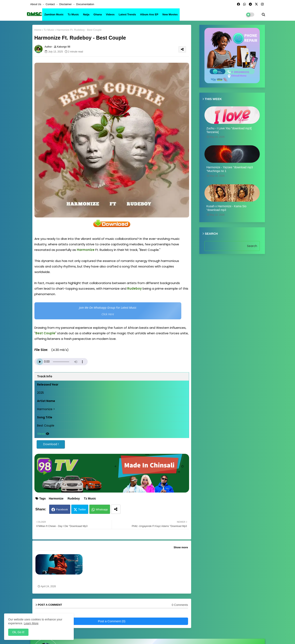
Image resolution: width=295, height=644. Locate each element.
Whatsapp (102, 509)
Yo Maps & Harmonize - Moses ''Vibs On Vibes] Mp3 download (57, 580)
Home (38, 30)
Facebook (62, 509)
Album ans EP (149, 14)
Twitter (82, 509)
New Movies (170, 14)
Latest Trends (127, 14)
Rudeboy (74, 498)
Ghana (98, 14)
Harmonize (56, 498)
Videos (110, 14)
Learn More (31, 623)
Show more (181, 547)
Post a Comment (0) (112, 621)
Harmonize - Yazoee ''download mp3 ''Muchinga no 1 (230, 169)
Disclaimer (66, 4)
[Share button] (116, 509)
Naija (86, 14)
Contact (51, 4)
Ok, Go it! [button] (18, 632)
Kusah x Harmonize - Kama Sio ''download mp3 (226, 208)
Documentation (85, 4)
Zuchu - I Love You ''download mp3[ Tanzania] (229, 130)
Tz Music (73, 14)
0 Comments (180, 605)
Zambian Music (54, 14)
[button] (263, 15)
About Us (36, 4)
